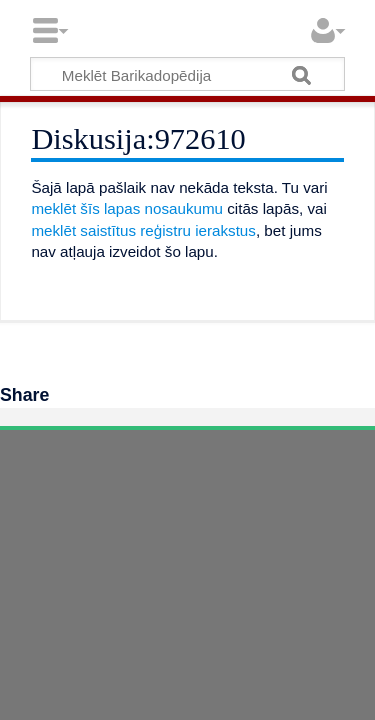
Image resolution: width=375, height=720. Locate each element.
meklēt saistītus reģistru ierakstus (143, 230)
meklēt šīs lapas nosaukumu (127, 208)
